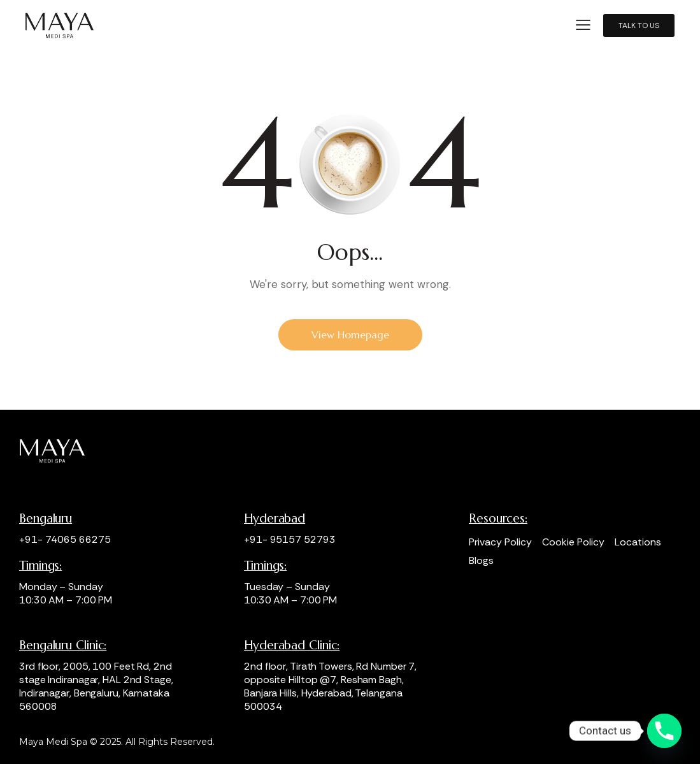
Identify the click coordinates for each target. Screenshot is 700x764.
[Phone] (664, 731)
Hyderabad (275, 518)
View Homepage (350, 335)
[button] (583, 25)
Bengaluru (46, 518)
